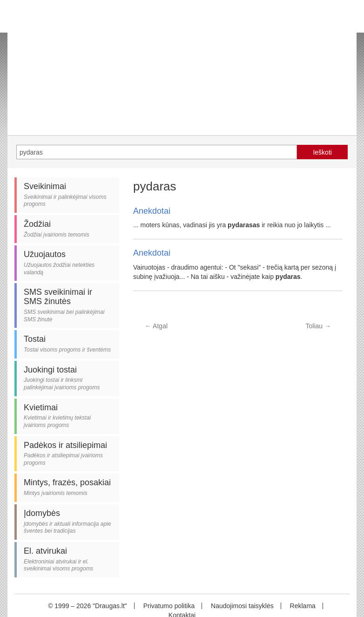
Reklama (303, 606)
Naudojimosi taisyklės (242, 606)
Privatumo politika (169, 606)
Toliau (318, 326)
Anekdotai (152, 211)
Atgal (156, 326)
